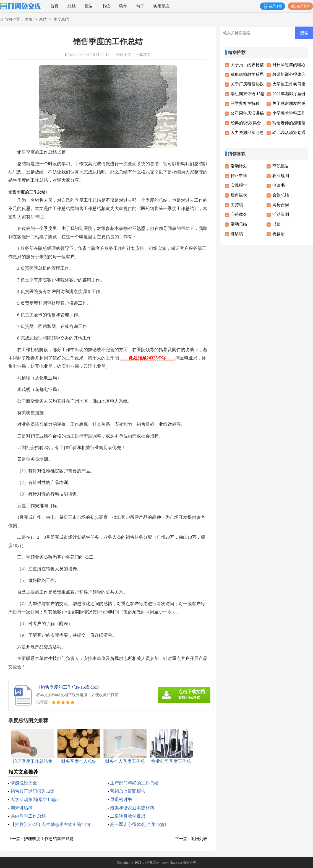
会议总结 (281, 195)
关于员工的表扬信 (247, 65)
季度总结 (61, 20)
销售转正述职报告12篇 (33, 791)
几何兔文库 (151, 862)
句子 (140, 6)
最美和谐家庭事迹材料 (132, 808)
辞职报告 (281, 166)
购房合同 (281, 205)
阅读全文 (124, 55)
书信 (106, 6)
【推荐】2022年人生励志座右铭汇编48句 (50, 824)
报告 (89, 6)
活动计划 (239, 166)
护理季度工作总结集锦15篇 (49, 839)
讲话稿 (237, 234)
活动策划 (281, 214)
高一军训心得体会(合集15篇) (138, 824)
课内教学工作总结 (28, 816)
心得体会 (239, 214)
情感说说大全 (24, 783)
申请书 (279, 185)
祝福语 (279, 234)
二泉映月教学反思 (128, 816)
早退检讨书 (121, 800)
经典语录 (239, 195)
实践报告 (239, 185)
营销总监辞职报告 (128, 791)
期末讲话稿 (22, 808)
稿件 (123, 6)
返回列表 (199, 839)
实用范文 (161, 6)
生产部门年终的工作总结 (134, 783)
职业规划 (281, 176)
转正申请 (239, 176)
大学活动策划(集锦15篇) (34, 800)
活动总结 (239, 224)
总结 (72, 6)
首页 (54, 6)
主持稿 (237, 205)
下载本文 (143, 55)
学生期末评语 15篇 (248, 94)
